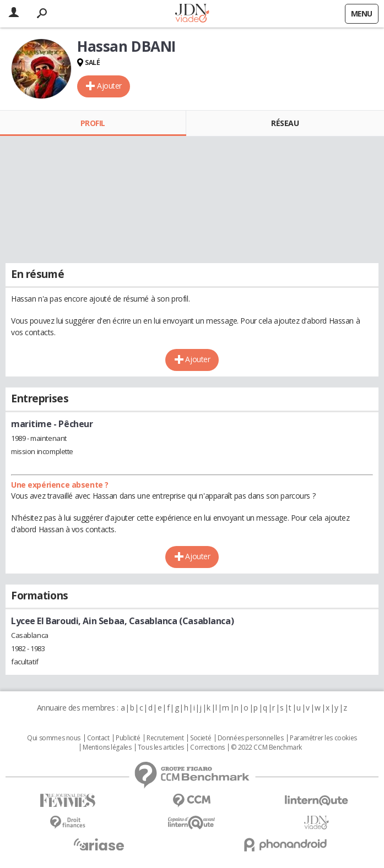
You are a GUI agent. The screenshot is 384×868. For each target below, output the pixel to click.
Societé (201, 738)
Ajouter (109, 86)
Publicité (128, 738)
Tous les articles (161, 747)
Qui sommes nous (54, 738)
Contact (98, 738)
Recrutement (165, 738)
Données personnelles (251, 738)
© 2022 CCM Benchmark (266, 747)
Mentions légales (107, 747)
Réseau (285, 123)
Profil (93, 123)
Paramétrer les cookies (323, 738)
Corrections (207, 747)
